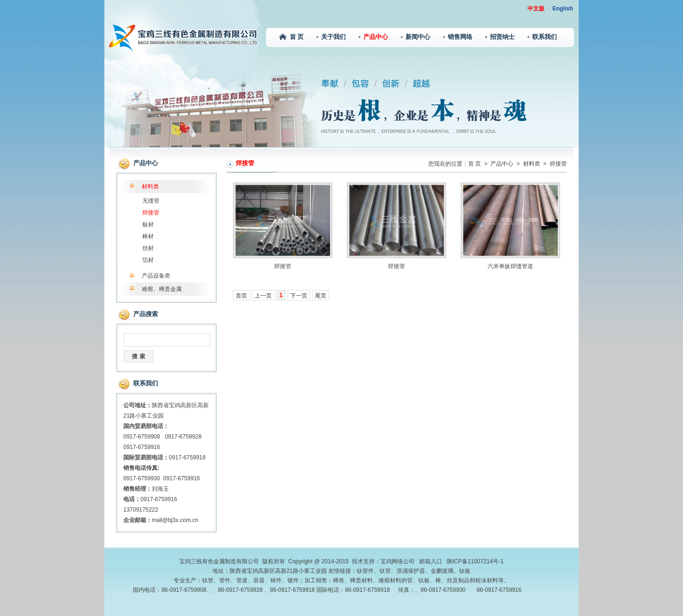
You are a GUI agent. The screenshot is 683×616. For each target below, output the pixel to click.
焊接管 (151, 213)
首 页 (291, 37)
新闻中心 (415, 37)
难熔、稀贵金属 (162, 289)
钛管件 (365, 571)
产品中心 (373, 37)
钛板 (465, 571)
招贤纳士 (500, 37)
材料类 (150, 187)
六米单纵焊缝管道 (510, 266)
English (563, 9)
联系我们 (542, 37)
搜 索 (138, 356)
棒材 (148, 236)
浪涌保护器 (411, 571)
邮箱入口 (431, 561)
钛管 (385, 571)
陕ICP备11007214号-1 (475, 561)
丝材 (148, 248)
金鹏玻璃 (442, 571)
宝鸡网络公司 (397, 561)
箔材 (148, 260)
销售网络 (458, 37)
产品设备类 (156, 276)
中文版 (536, 9)
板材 (148, 224)
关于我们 (331, 37)
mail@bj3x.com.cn (175, 520)
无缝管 (151, 201)
